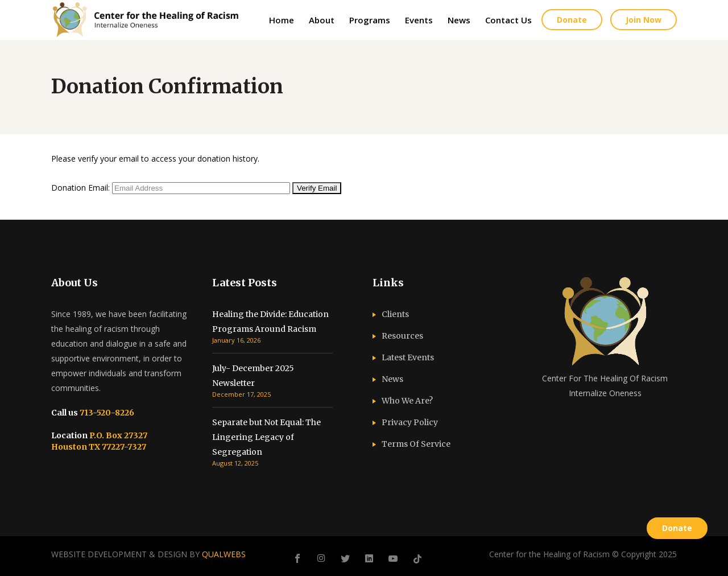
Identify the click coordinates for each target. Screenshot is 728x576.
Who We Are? (407, 401)
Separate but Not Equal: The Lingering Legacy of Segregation (266, 437)
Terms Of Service (416, 444)
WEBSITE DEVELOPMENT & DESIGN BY (148, 554)
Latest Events (408, 357)
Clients (395, 314)
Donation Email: (80, 188)
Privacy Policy (410, 422)
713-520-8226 (106, 413)
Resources (402, 336)
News (392, 379)
